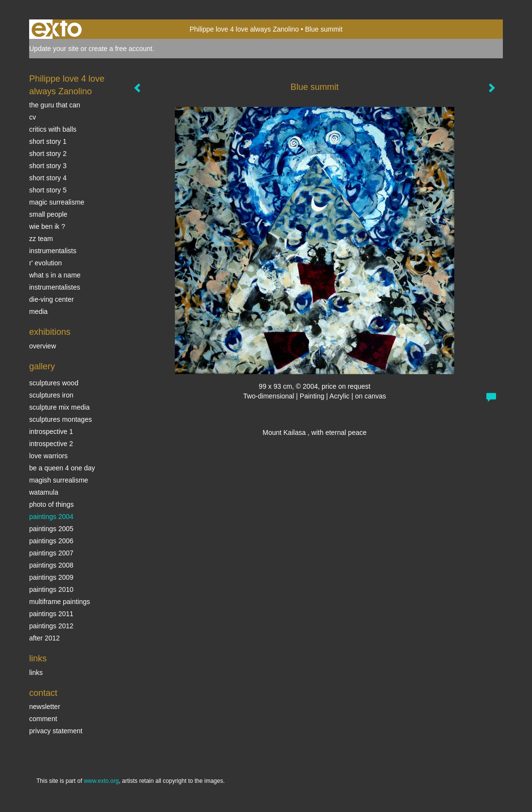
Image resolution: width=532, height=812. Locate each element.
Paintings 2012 (51, 626)
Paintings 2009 (51, 577)
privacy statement (56, 731)
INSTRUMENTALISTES (55, 287)
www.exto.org (101, 781)
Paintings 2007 (51, 553)
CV (33, 117)
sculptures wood (54, 383)
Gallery (42, 366)
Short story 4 (48, 178)
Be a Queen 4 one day (62, 468)
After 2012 (44, 638)
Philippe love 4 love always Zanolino (244, 29)
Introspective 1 (51, 432)
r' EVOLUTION (45, 263)
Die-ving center (51, 299)
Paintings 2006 (51, 541)
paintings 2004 (51, 517)
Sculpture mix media (60, 407)
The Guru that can (55, 105)
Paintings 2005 (51, 529)
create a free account (120, 49)
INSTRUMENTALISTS (53, 251)
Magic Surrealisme (57, 202)
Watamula (44, 492)
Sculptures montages (60, 419)
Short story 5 (48, 190)
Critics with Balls (53, 129)
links (36, 673)
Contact (43, 693)
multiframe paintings (60, 602)
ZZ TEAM (41, 239)
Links (38, 658)
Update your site (54, 49)
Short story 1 (48, 141)
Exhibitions (50, 332)
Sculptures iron (51, 395)
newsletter (45, 707)
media (38, 311)
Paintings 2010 (51, 589)
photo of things (51, 504)
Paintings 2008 (51, 565)
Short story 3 (48, 166)
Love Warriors (48, 456)
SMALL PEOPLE (48, 214)
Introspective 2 (51, 444)
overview (43, 346)
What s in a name (55, 275)
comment (43, 719)
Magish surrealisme (59, 480)
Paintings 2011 (51, 614)
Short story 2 (48, 154)
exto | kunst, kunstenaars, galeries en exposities (57, 29)
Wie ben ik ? (47, 226)
